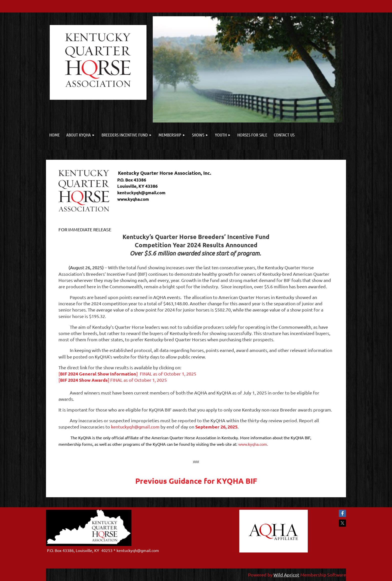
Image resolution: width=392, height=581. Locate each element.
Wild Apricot (286, 575)
